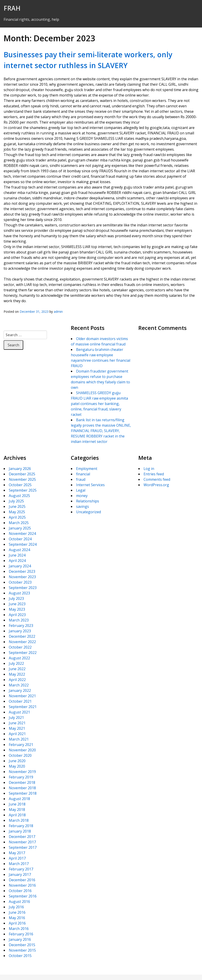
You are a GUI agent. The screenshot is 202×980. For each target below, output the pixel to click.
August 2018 (19, 799)
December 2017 (22, 837)
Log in (149, 469)
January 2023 (20, 631)
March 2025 (19, 523)
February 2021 (21, 745)
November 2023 (22, 577)
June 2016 (17, 912)
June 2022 (17, 669)
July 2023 (16, 598)
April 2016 (17, 923)
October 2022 (20, 647)
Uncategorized (88, 512)
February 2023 (21, 626)
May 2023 (17, 609)
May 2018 (17, 810)
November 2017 (22, 842)
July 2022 (16, 663)
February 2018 (21, 826)
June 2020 (17, 761)
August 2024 (19, 550)
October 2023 (20, 582)
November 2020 (22, 750)
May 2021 (17, 728)
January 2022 (20, 690)
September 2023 (23, 588)
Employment (87, 469)
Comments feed (157, 479)
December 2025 (22, 474)
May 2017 (17, 853)
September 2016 (23, 896)
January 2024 (20, 566)
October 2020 (20, 755)
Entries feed (154, 474)
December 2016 (22, 880)
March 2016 (19, 929)
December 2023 (22, 571)
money (82, 496)
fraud (81, 479)
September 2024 (23, 544)
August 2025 (19, 496)
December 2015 (22, 945)
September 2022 (23, 653)
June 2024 (17, 555)
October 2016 (20, 891)
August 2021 (19, 712)
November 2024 (22, 534)
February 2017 (21, 869)
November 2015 (22, 950)
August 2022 (19, 658)
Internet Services (90, 485)
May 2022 (17, 674)
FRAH (12, 8)
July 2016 (16, 907)
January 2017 (20, 874)
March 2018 (19, 820)
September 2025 (23, 490)
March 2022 (19, 685)
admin (58, 312)
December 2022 (22, 636)
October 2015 (20, 956)
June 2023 (17, 604)
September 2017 (23, 847)
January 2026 (20, 469)
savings (82, 506)
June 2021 (17, 723)
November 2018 (22, 788)
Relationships (88, 501)
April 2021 (17, 734)
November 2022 (22, 642)
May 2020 (17, 766)
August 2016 (19, 902)
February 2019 (21, 777)
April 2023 (17, 615)
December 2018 (22, 782)
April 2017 (17, 858)
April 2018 (17, 815)
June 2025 (17, 506)
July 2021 (16, 718)
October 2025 (20, 485)
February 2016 (21, 934)
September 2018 (23, 793)
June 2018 (17, 804)
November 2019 (22, 772)
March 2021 (19, 739)
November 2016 (22, 885)
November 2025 (22, 479)
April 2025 (17, 517)
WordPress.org (156, 485)
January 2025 (20, 528)
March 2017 (19, 864)
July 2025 (16, 501)
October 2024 (20, 539)
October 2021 (20, 701)
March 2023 (19, 620)
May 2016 (17, 918)
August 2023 (19, 593)
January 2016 (20, 939)
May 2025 (17, 512)
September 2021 (23, 707)
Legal (81, 490)
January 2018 (20, 831)
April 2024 (17, 561)
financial (83, 474)
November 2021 (22, 696)
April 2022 (17, 680)
